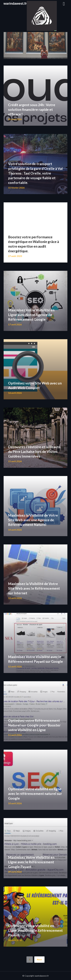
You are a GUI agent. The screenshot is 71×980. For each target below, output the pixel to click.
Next (39, 959)
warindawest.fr (15, 4)
